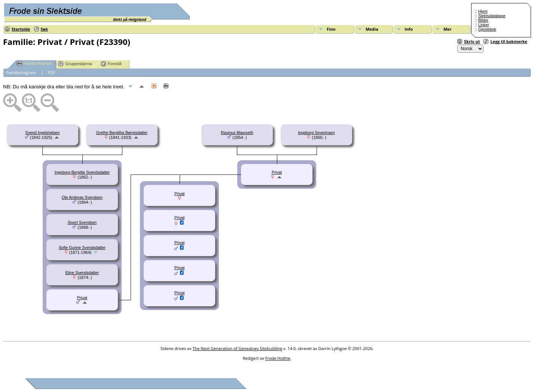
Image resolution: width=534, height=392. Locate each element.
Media (372, 29)
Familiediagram (34, 63)
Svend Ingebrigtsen (43, 133)
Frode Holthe (278, 358)
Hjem (483, 11)
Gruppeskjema (75, 64)
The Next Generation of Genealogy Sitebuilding (238, 348)
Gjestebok (487, 29)
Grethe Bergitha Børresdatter (122, 133)
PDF (51, 72)
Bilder (483, 20)
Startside (21, 29)
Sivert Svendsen (82, 222)
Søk (45, 29)
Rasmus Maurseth (237, 133)
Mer (448, 29)
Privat (82, 298)
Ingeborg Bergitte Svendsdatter (82, 172)
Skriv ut (472, 41)
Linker (484, 25)
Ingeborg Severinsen (316, 133)
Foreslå (111, 64)
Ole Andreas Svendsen (82, 197)
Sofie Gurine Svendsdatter (82, 247)
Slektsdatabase (492, 16)
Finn (331, 29)
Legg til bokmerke (509, 41)
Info (409, 29)
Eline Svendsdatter (82, 273)
